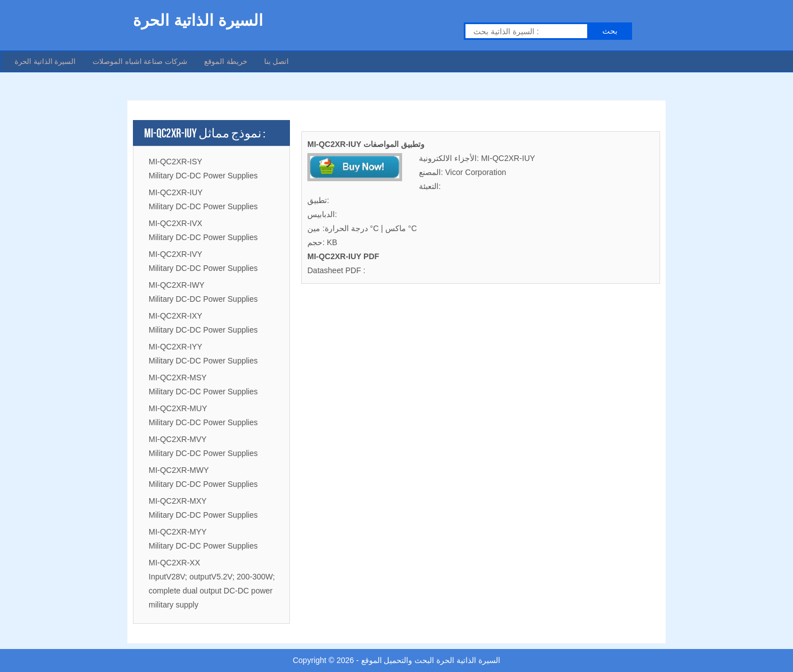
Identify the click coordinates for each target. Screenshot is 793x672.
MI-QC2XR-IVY (176, 254)
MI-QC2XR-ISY (176, 162)
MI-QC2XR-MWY (179, 470)
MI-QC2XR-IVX (176, 223)
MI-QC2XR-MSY (177, 378)
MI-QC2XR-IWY (177, 285)
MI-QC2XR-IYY (176, 347)
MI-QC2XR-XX (174, 563)
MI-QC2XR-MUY (178, 408)
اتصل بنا (277, 61)
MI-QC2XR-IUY (176, 192)
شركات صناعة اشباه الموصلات (140, 61)
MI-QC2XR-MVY (177, 439)
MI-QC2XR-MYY (177, 532)
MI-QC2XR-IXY (176, 316)
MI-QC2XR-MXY (177, 501)
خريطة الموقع (226, 61)
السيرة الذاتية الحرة (45, 61)
